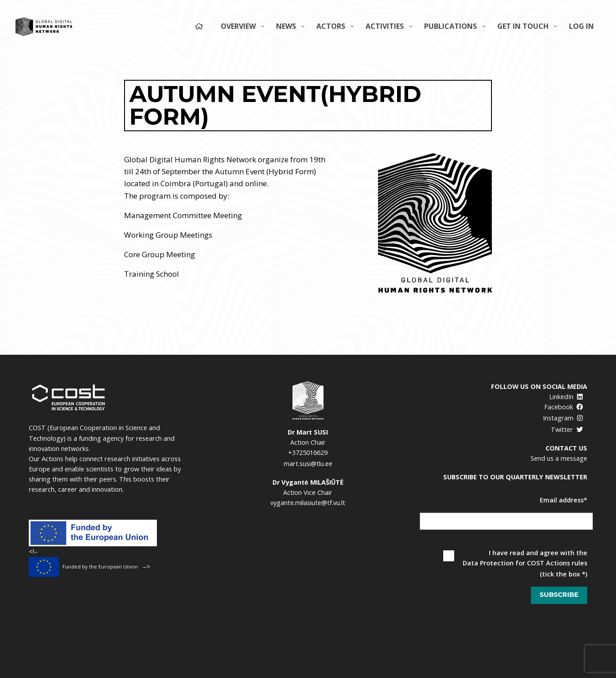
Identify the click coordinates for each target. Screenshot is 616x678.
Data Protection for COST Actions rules (525, 563)
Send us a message (559, 458)
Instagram (563, 418)
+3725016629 (308, 453)
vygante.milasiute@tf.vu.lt (308, 503)
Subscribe (559, 595)
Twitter (567, 429)
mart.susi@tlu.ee (308, 464)
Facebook (564, 407)
